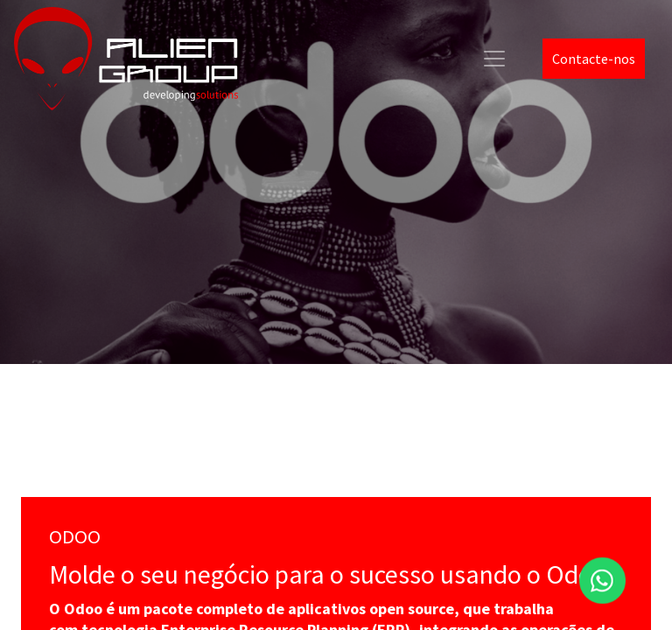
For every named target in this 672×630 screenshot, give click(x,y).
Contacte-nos (594, 59)
